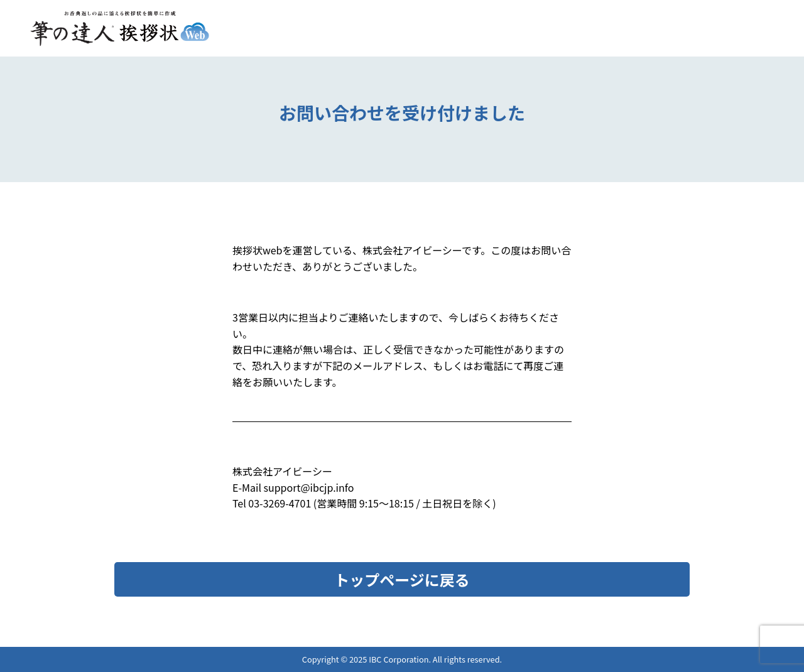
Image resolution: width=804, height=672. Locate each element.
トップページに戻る (402, 579)
